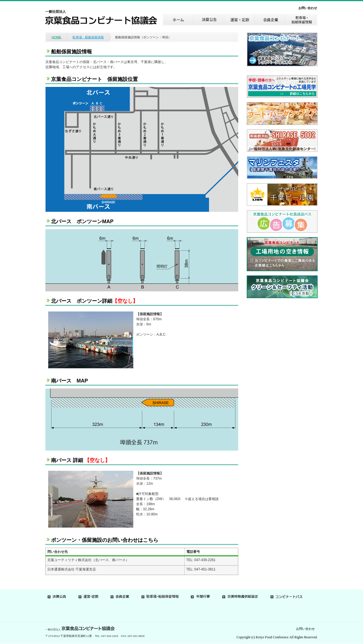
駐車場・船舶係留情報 (88, 37)
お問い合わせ (308, 8)
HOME (56, 37)
